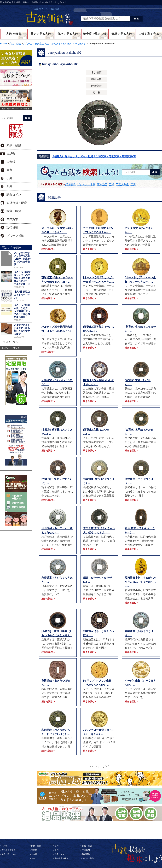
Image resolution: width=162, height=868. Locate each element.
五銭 (112, 184)
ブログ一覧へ (11, 342)
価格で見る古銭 (68, 34)
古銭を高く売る (149, 34)
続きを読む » (48, 249)
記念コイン (14, 195)
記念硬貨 (70, 184)
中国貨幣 (12, 219)
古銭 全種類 (14, 34)
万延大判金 (122, 184)
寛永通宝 (102, 184)
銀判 (9, 186)
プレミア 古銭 (86, 184)
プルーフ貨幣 (15, 236)
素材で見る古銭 (122, 34)
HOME (5, 846)
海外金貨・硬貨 (17, 203)
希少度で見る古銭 (95, 34)
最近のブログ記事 (12, 248)
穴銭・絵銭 (14, 145)
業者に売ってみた (9, 854)
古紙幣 (11, 154)
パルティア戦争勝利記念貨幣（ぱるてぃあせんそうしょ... (57, 331)
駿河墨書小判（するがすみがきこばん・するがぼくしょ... (140, 582)
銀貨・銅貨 (14, 211)
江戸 (133, 184)
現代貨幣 (12, 227)
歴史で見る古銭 (41, 34)
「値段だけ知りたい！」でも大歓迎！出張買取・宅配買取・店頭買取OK (94, 156)
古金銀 (11, 162)
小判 (9, 178)
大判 (9, 170)
